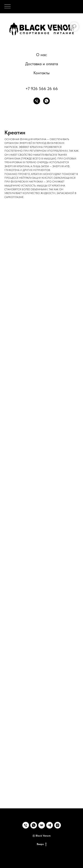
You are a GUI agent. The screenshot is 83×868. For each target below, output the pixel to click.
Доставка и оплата (42, 64)
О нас (41, 55)
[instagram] (58, 825)
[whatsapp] (46, 101)
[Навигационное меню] (8, 7)
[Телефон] (37, 101)
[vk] (42, 825)
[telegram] (50, 825)
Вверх (42, 844)
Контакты (41, 73)
